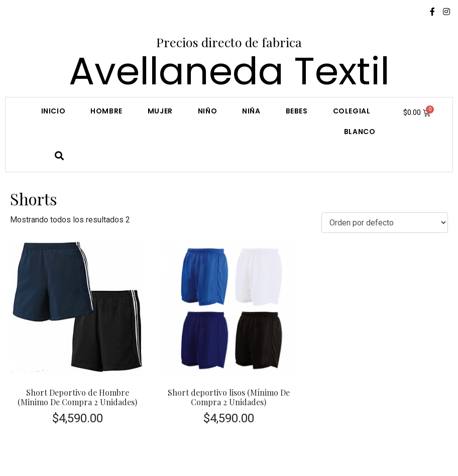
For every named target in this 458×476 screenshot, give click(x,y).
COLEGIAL (352, 111)
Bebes (297, 111)
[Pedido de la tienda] (385, 223)
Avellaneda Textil (229, 71)
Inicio (53, 111)
